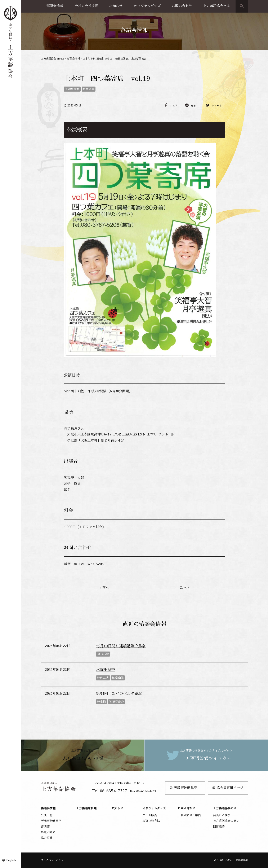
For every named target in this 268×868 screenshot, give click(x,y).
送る (193, 106)
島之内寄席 (48, 832)
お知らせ (116, 6)
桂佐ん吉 (103, 678)
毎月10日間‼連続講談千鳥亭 (121, 646)
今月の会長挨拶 (86, 6)
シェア (174, 106)
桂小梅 (102, 702)
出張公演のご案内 (189, 815)
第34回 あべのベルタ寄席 (119, 694)
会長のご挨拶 (222, 815)
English (11, 860)
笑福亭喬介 (116, 702)
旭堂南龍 (118, 678)
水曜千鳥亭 (106, 670)
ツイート (217, 106)
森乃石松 (103, 654)
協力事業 (47, 838)
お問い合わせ (182, 6)
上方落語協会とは (216, 6)
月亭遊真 (89, 89)
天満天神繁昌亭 (183, 788)
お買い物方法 (151, 821)
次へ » (185, 588)
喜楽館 (45, 827)
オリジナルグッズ (147, 6)
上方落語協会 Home (52, 59)
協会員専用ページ (228, 788)
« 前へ (104, 588)
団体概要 (219, 827)
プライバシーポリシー (53, 860)
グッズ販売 (150, 815)
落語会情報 (55, 6)
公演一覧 (47, 815)
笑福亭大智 (72, 89)
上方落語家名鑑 (86, 808)
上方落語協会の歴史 (226, 821)
